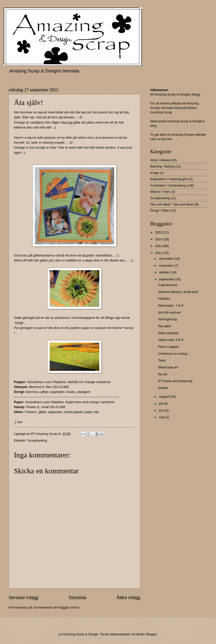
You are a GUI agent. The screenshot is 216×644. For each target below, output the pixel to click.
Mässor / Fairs (160, 192)
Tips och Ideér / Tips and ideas (172, 204)
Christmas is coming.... (174, 354)
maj (162, 417)
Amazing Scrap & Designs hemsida (44, 71)
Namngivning (167, 319)
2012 (159, 253)
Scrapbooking (37, 440)
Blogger (151, 634)
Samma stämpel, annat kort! (178, 292)
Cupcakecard (168, 285)
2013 (159, 246)
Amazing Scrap (161, 112)
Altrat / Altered (160, 160)
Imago (155, 173)
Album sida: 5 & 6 (171, 340)
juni (162, 410)
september (167, 279)
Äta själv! (165, 326)
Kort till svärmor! (170, 312)
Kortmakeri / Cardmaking (168, 185)
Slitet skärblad (168, 333)
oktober (165, 272)
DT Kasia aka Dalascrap (175, 381)
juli (161, 403)
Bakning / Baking (162, 166)
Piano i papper (168, 347)
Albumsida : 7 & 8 (171, 306)
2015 (159, 232)
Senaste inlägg (23, 598)
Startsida (77, 598)
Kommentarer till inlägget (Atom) (56, 607)
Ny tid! (163, 374)
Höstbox (164, 299)
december (166, 259)
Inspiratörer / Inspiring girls (169, 179)
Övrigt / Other (160, 210)
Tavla (162, 360)
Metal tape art (168, 367)
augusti (164, 397)
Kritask (163, 388)
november (166, 266)
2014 (159, 239)
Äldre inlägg (128, 598)
